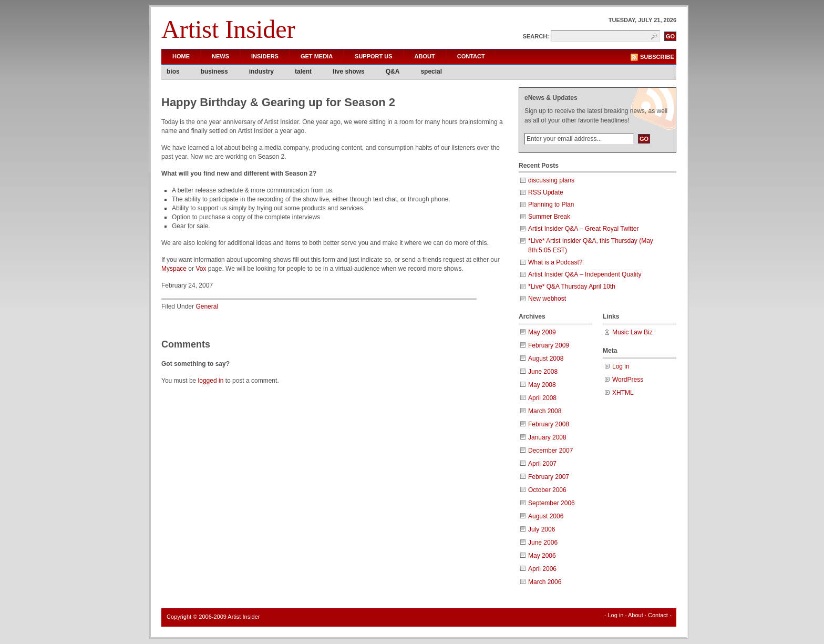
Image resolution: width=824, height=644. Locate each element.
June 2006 (543, 543)
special (431, 71)
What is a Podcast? (555, 262)
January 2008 (547, 437)
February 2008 (549, 424)
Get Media (317, 56)
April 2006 (542, 569)
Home (181, 56)
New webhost (547, 299)
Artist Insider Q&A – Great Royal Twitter (584, 229)
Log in (621, 366)
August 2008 (546, 359)
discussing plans (551, 180)
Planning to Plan (551, 205)
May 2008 (542, 385)
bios (173, 71)
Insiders (265, 56)
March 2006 (545, 582)
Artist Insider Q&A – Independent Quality (585, 274)
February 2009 (549, 345)
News (220, 56)
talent (303, 71)
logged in (211, 381)
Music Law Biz (632, 332)
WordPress (628, 380)
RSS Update (546, 192)
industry (261, 71)
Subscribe (657, 57)
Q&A (393, 71)
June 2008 (543, 372)
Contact (471, 56)
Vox (201, 269)
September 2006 (552, 503)
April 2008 (542, 398)
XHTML (623, 393)
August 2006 (546, 516)
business (214, 71)
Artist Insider (228, 29)
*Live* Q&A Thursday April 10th (572, 287)
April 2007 (542, 464)
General (207, 306)
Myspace (174, 269)
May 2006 (542, 556)
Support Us (374, 56)
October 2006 (547, 490)
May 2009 (542, 332)
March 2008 (545, 411)
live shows (349, 71)
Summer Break (549, 217)
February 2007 (549, 477)
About (425, 56)
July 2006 (542, 529)
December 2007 (550, 451)
